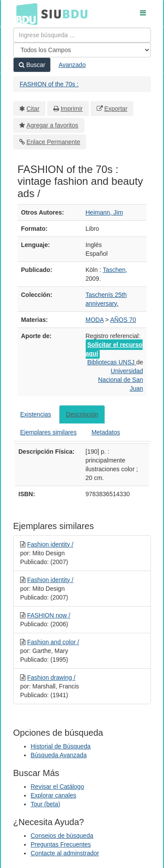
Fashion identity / (50, 544)
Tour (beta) (45, 804)
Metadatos (106, 432)
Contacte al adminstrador (65, 853)
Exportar (116, 109)
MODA (95, 320)
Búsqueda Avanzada (59, 755)
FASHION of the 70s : (49, 84)
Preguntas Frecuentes (61, 844)
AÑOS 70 (123, 320)
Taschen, (115, 270)
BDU (24, 14)
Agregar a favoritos (52, 125)
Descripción (82, 414)
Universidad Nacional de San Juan (120, 380)
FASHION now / (49, 615)
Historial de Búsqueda (61, 746)
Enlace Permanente (54, 142)
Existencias (36, 414)
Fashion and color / (53, 642)
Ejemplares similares (48, 432)
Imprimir (72, 109)
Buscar (32, 65)
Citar (33, 109)
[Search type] (82, 50)
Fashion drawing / (51, 677)
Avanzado (72, 65)
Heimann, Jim (105, 212)
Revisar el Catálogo (57, 787)
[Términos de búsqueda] (82, 35)
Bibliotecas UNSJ (112, 362)
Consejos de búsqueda (62, 836)
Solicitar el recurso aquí (114, 349)
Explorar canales (53, 795)
